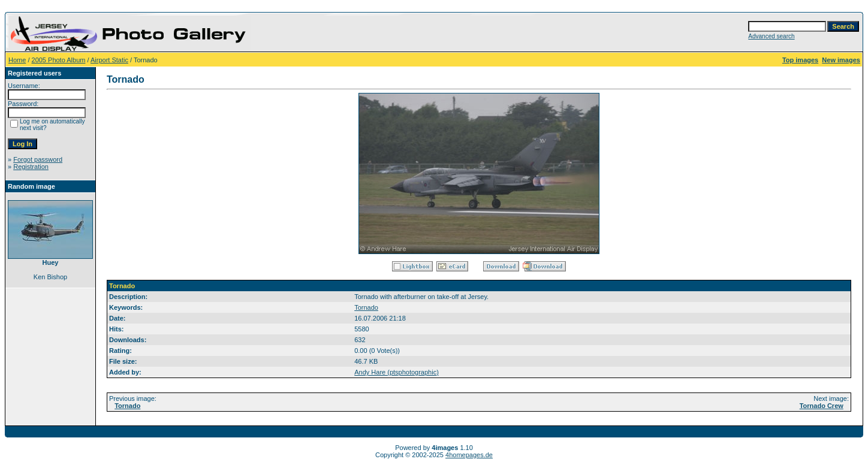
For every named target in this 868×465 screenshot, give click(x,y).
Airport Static (109, 60)
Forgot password (38, 159)
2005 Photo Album (59, 60)
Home (17, 60)
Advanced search (771, 36)
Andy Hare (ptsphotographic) (397, 372)
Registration (31, 167)
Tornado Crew (822, 406)
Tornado (366, 307)
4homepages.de (469, 455)
